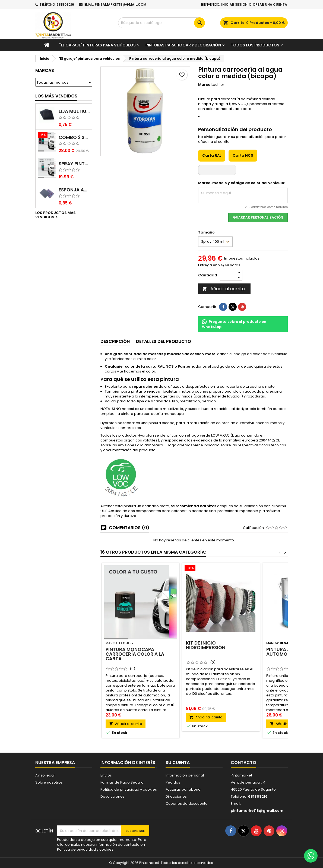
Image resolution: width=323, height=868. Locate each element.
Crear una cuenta (270, 4)
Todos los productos (255, 45)
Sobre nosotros (49, 782)
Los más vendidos (56, 96)
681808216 (65, 4)
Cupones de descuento (187, 804)
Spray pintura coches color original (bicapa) (74, 164)
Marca (204, 85)
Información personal (185, 775)
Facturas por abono (183, 789)
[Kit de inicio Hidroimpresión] (221, 569)
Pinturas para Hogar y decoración (183, 45)
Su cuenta (178, 763)
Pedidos (173, 782)
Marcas (45, 70)
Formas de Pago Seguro (122, 782)
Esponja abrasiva (74, 190)
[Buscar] (161, 23)
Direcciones (176, 796)
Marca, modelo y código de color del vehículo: (242, 183)
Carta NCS (243, 155)
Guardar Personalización (258, 217)
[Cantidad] (228, 275)
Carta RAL (212, 155)
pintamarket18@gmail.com (121, 4)
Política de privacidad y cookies (129, 789)
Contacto (243, 763)
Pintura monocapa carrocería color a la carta (135, 654)
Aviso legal (45, 775)
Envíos (106, 775)
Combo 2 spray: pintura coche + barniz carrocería (74, 138)
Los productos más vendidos (56, 215)
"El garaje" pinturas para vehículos (97, 45)
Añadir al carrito (224, 289)
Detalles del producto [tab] (164, 341)
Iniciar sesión (234, 4)
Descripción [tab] (115, 341)
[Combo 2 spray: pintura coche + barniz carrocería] (47, 135)
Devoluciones (113, 796)
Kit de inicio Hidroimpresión (206, 645)
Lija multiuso (74, 111)
